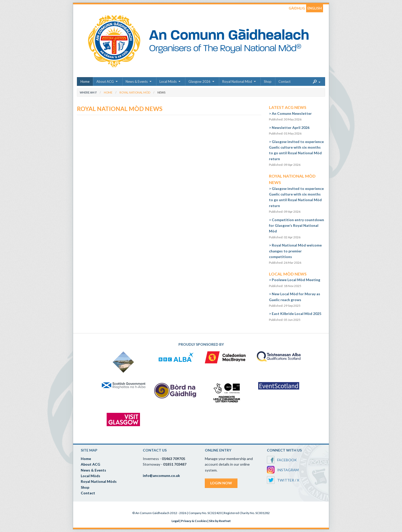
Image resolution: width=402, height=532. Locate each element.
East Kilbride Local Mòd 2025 (297, 314)
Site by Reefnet (220, 521)
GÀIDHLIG (297, 8)
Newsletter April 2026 (291, 127)
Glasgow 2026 (199, 81)
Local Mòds (168, 81)
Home (85, 81)
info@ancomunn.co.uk (161, 475)
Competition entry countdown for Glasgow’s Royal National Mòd (297, 226)
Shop (268, 81)
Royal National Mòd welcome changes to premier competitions (295, 251)
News (161, 92)
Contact (284, 81)
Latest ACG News (288, 107)
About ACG (105, 81)
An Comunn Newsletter (292, 113)
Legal (175, 521)
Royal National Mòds (99, 481)
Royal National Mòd (237, 81)
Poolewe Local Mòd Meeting (296, 280)
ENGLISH (315, 8)
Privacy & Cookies (194, 521)
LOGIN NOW (221, 483)
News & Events (137, 81)
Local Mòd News (288, 274)
